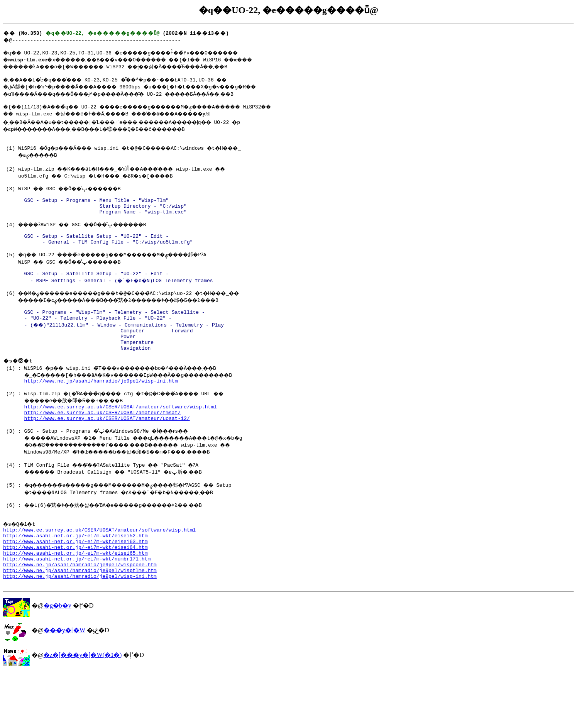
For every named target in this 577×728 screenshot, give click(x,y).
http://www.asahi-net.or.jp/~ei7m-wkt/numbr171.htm (77, 609)
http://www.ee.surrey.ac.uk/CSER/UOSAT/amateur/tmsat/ (103, 448)
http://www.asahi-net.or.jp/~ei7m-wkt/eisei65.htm (75, 603)
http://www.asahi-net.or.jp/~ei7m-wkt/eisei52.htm (75, 582)
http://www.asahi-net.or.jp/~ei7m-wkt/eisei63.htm (75, 589)
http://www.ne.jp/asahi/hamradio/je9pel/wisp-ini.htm (101, 413)
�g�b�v (58, 661)
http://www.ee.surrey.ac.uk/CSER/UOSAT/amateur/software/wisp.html (121, 441)
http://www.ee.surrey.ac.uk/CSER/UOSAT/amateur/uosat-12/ (107, 455)
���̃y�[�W (64, 686)
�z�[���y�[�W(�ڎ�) (83, 710)
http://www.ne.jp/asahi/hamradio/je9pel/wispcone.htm (80, 616)
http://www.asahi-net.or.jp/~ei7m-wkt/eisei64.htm (75, 596)
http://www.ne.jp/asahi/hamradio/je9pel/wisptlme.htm (80, 623)
